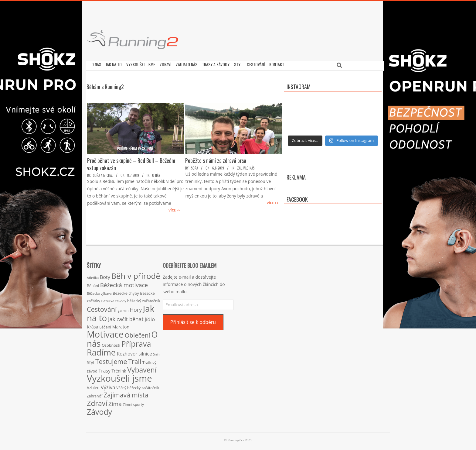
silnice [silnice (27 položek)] (145, 352)
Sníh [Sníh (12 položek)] (156, 353)
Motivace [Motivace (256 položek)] (105, 333)
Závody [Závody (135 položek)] (99, 410)
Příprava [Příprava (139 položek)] (136, 342)
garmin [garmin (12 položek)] (123, 309)
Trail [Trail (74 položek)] (135, 360)
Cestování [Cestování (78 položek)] (102, 308)
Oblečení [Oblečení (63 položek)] (138, 334)
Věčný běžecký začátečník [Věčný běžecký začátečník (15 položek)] (138, 386)
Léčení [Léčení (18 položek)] (105, 325)
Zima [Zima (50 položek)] (115, 402)
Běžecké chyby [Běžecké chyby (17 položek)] (126, 292)
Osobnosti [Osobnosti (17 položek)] (111, 344)
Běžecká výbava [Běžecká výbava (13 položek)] (99, 292)
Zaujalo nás (246, 167)
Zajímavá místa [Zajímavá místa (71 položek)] (126, 393)
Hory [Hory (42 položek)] (136, 308)
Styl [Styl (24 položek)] (90, 361)
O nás (156, 174)
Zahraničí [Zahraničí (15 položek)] (95, 394)
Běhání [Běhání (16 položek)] (93, 284)
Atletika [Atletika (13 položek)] (93, 276)
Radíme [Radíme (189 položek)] (101, 351)
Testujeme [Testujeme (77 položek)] (111, 360)
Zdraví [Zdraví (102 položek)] (97, 402)
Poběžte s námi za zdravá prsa (216, 159)
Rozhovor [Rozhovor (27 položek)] (127, 352)
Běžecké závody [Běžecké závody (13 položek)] (114, 299)
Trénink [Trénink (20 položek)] (119, 369)
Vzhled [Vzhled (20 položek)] (93, 386)
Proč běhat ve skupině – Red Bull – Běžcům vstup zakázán (131, 163)
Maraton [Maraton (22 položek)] (121, 325)
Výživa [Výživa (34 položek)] (108, 386)
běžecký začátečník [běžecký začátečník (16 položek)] (144, 299)
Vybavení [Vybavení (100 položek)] (142, 368)
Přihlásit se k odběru (193, 321)
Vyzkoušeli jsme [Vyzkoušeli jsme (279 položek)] (119, 377)
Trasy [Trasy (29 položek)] (105, 369)
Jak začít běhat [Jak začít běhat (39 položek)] (126, 318)
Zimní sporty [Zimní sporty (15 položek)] (133, 403)
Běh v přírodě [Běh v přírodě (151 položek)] (136, 274)
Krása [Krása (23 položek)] (93, 325)
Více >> (174, 209)
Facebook (297, 198)
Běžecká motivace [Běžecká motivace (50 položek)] (124, 283)
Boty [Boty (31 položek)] (105, 276)
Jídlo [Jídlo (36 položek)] (150, 318)
